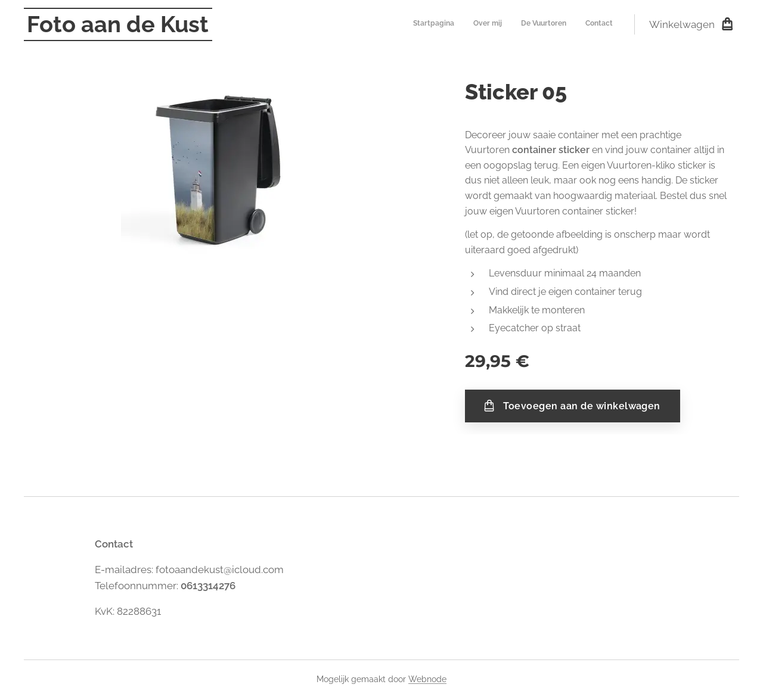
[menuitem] (559, 24)
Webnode (427, 679)
